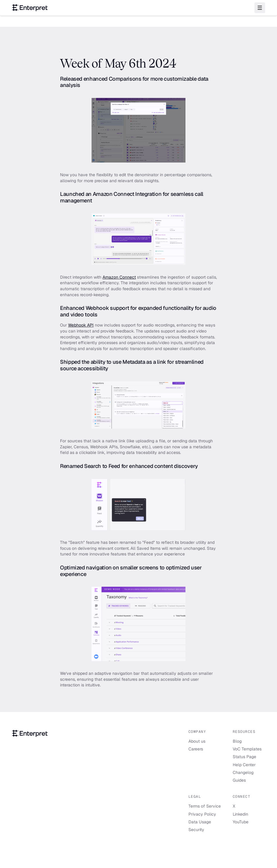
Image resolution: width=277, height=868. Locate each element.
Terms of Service (205, 806)
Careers (196, 749)
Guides (239, 780)
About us (197, 741)
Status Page (244, 757)
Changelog (243, 772)
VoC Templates (247, 749)
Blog (237, 741)
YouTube (241, 822)
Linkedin (240, 814)
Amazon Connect (119, 277)
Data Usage (200, 822)
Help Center (244, 765)
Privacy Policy (202, 814)
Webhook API (81, 325)
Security (196, 830)
